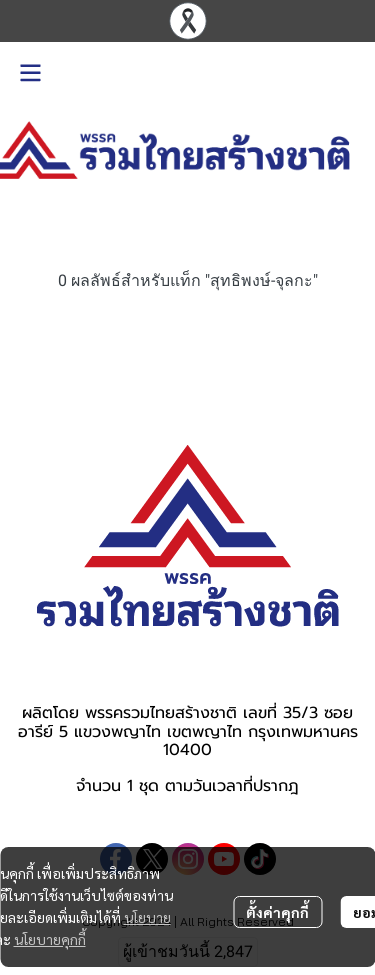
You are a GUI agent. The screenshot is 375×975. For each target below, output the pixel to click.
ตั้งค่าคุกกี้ (277, 912)
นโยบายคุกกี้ (50, 939)
